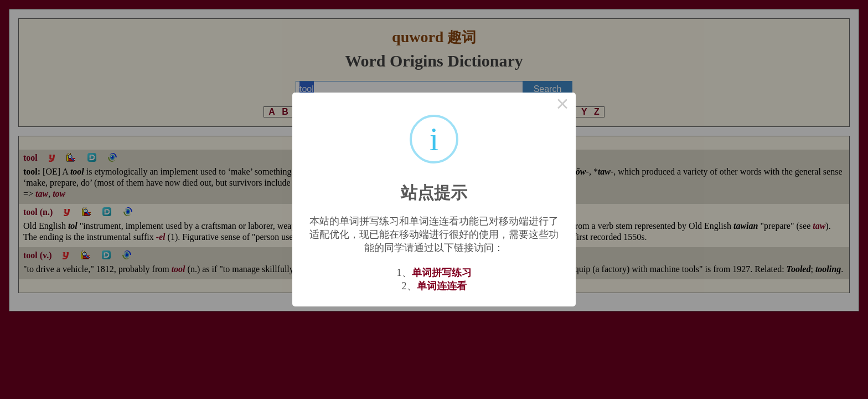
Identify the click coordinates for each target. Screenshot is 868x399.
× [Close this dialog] (562, 106)
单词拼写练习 (442, 273)
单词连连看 (442, 286)
